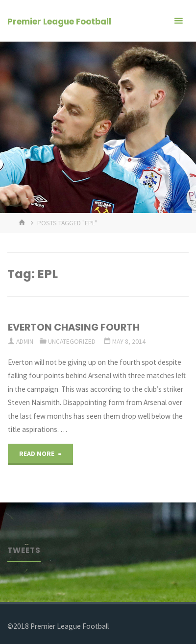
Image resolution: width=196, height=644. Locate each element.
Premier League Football (59, 22)
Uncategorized (72, 341)
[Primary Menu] (178, 21)
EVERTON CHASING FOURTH (74, 327)
